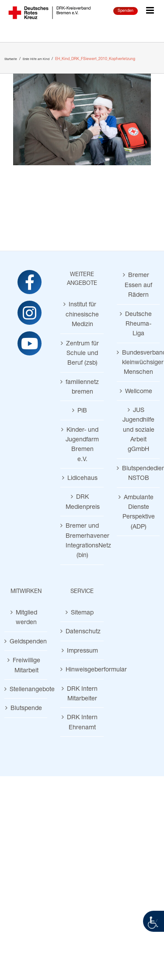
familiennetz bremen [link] (82, 386)
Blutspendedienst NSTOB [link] (139, 473)
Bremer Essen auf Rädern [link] (138, 284)
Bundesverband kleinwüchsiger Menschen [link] (139, 362)
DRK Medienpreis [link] (82, 501)
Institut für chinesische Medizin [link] (82, 314)
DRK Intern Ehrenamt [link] (82, 722)
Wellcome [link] (139, 391)
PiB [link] (82, 410)
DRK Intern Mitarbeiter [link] (82, 693)
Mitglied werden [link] (26, 617)
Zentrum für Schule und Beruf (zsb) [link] (82, 353)
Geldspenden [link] (26, 641)
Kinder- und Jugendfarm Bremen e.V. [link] (82, 444)
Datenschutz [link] (82, 631)
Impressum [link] (82, 650)
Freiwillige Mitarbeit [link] (26, 665)
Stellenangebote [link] (26, 689)
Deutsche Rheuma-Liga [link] (138, 323)
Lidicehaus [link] (82, 478)
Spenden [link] (126, 10)
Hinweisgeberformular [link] (82, 669)
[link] (154, 921)
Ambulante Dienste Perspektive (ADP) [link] (139, 511)
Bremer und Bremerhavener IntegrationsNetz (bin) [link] (82, 540)
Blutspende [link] (26, 708)
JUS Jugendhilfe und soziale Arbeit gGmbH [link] (138, 429)
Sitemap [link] (82, 612)
